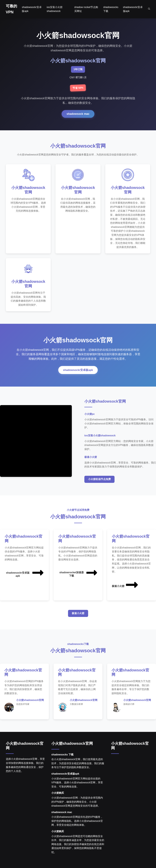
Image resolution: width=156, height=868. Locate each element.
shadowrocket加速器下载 (79, 574)
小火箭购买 (58, 795)
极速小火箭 (125, 586)
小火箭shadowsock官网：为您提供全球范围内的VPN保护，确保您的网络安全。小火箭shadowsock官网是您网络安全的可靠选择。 (77, 804)
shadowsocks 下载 (62, 756)
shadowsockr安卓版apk (78, 372)
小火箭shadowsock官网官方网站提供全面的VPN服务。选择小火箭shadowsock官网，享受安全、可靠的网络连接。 (77, 784)
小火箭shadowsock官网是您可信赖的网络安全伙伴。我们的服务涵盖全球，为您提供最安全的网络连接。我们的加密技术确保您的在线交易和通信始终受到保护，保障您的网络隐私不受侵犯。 (78, 846)
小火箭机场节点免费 (99, 481)
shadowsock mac (78, 114)
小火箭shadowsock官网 (72, 745)
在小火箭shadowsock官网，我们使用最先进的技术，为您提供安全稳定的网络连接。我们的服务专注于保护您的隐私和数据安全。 (78, 765)
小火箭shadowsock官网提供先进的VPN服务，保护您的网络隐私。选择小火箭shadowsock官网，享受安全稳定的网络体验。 (77, 823)
